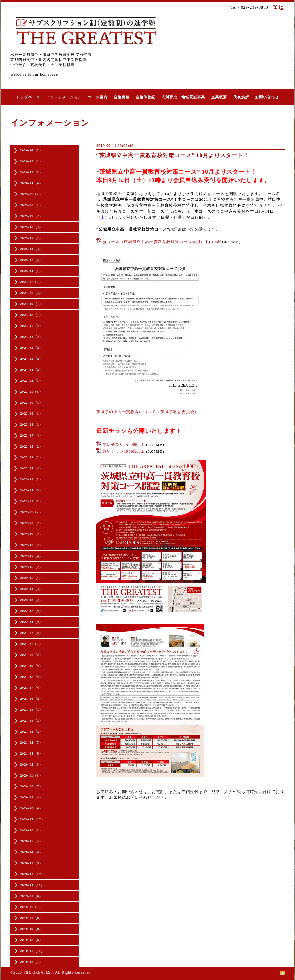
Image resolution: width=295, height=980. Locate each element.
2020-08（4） (31, 808)
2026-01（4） (31, 183)
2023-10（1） (31, 402)
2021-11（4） (31, 644)
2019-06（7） (31, 962)
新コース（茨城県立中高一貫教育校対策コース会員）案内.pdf (162, 242)
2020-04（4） (31, 852)
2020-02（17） (32, 874)
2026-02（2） (31, 172)
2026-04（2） (31, 150)
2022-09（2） (31, 534)
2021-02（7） (31, 742)
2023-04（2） (31, 457)
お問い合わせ (267, 97)
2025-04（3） (31, 249)
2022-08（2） (31, 545)
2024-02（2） (31, 359)
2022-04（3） (31, 589)
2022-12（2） (31, 501)
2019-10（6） (31, 918)
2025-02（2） (31, 260)
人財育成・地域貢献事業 (183, 97)
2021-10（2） (31, 655)
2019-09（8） (31, 929)
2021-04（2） (31, 720)
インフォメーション (64, 97)
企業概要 (219, 97)
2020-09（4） (31, 797)
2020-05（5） (31, 841)
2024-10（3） (31, 293)
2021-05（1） (31, 709)
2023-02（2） (31, 479)
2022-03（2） (31, 600)
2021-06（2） (31, 699)
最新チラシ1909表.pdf (124, 445)
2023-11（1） (31, 391)
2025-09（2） (31, 216)
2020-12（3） (31, 764)
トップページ (28, 97)
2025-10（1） (31, 205)
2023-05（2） (31, 446)
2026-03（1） (31, 161)
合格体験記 (146, 97)
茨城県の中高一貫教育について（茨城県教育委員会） (147, 412)
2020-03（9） (31, 863)
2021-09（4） (31, 666)
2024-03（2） (31, 348)
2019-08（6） (31, 940)
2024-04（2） (31, 337)
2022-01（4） (31, 622)
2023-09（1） (31, 413)
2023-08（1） (31, 424)
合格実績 (122, 97)
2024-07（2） (31, 326)
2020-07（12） (32, 819)
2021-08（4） (31, 677)
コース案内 (98, 97)
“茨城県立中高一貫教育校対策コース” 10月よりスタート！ (172, 155)
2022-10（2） (31, 523)
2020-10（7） (31, 786)
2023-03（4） (31, 468)
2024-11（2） (31, 282)
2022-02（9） (31, 611)
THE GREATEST (38, 972)
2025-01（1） (31, 271)
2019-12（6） (31, 896)
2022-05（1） (31, 578)
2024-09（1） (31, 304)
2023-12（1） (31, 380)
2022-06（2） (31, 567)
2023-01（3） (31, 490)
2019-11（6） (31, 907)
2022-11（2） (31, 512)
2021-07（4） (31, 688)
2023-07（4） (31, 435)
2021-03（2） (31, 731)
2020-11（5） (31, 775)
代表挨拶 (241, 97)
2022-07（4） (31, 556)
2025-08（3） (31, 227)
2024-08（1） (31, 315)
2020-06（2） (31, 830)
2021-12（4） (31, 633)
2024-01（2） (31, 370)
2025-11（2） (31, 194)
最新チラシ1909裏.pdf (124, 451)
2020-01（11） (32, 885)
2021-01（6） (31, 753)
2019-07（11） (32, 951)
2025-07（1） (31, 238)
